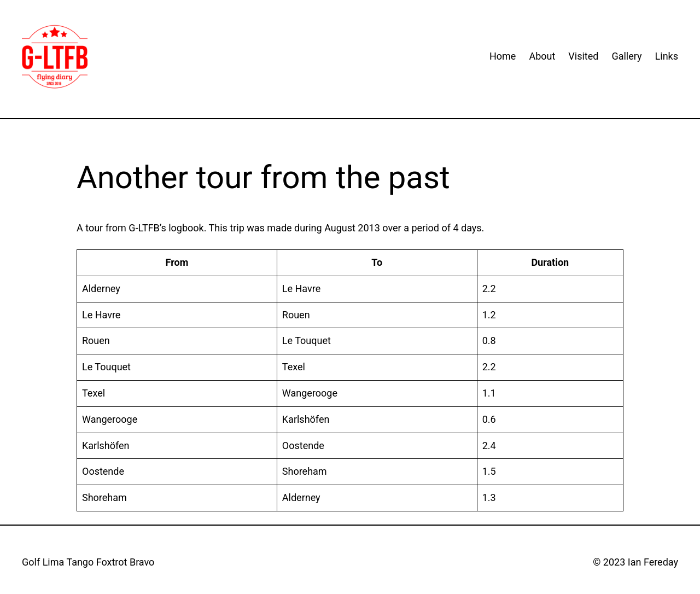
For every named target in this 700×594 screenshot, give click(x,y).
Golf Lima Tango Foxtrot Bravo (88, 562)
